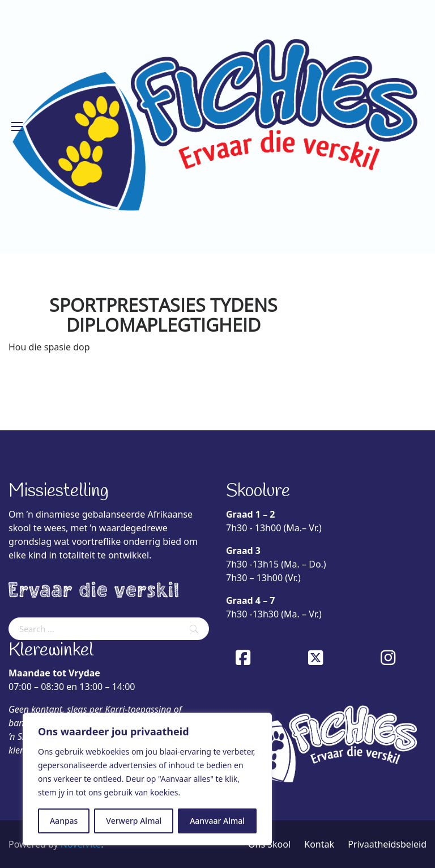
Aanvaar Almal (217, 821)
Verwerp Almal (134, 821)
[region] (147, 779)
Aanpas (64, 821)
